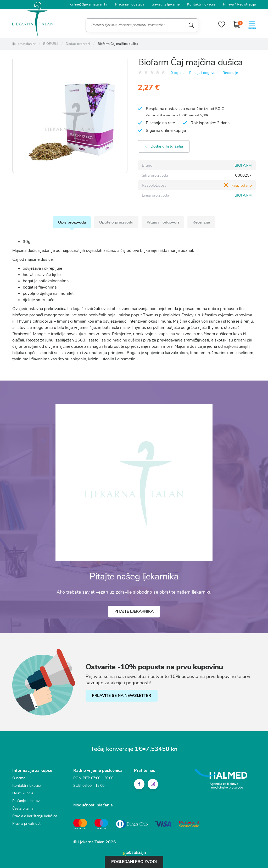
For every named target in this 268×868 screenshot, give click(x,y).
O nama (19, 778)
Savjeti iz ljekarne (166, 4)
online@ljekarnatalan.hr (89, 4)
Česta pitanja (23, 809)
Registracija (246, 4)
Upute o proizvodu (116, 222)
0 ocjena (177, 72)
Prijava (228, 4)
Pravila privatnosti (27, 824)
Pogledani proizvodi (134, 862)
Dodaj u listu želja (164, 147)
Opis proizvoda (71, 222)
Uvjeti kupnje (23, 793)
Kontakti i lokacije (201, 4)
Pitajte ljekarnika (134, 612)
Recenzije (230, 72)
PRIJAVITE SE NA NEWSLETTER (122, 696)
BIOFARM (243, 165)
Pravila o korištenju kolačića (35, 816)
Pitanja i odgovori (203, 72)
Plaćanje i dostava (130, 4)
